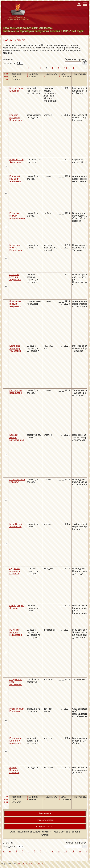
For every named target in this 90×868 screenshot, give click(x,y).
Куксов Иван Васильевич (16, 392)
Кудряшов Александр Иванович (15, 571)
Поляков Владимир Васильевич (16, 118)
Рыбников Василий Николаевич (16, 632)
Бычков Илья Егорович (16, 89)
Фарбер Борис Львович (17, 607)
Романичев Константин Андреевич (15, 741)
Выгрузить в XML (45, 827)
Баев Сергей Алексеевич (16, 525)
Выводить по (10, 63)
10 (66, 68)
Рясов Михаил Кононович (17, 710)
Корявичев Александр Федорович (15, 348)
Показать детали (45, 820)
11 (73, 68)
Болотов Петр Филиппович (16, 161)
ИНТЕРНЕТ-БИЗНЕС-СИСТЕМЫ (31, 864)
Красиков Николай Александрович (17, 216)
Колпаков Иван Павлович (17, 481)
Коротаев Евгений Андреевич (15, 277)
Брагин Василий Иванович (14, 770)
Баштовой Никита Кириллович (16, 248)
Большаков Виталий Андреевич (15, 304)
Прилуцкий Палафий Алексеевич (15, 179)
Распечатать (45, 813)
